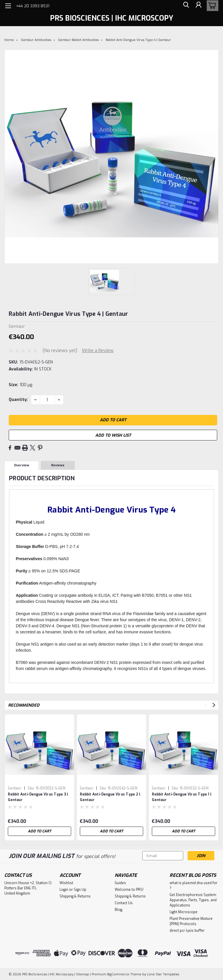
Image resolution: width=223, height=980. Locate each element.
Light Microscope (184, 912)
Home (9, 40)
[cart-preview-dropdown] (211, 6)
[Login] (198, 6)
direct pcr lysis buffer (187, 931)
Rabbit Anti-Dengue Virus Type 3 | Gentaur (38, 797)
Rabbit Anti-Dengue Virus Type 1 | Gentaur (182, 797)
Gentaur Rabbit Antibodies (78, 40)
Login (64, 890)
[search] (185, 6)
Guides (120, 883)
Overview (21, 465)
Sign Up (80, 890)
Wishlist (66, 883)
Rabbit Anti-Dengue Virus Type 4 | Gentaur (138, 40)
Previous (206, 705)
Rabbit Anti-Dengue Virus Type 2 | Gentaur (110, 797)
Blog (118, 910)
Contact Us (124, 903)
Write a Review (98, 351)
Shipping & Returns (75, 896)
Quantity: (18, 400)
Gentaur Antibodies (36, 40)
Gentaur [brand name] (15, 788)
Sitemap (83, 974)
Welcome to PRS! (129, 890)
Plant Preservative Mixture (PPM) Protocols (191, 921)
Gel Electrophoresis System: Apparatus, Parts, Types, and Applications (193, 900)
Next (214, 705)
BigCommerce (118, 974)
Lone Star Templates (163, 974)
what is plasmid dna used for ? (194, 886)
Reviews (58, 465)
